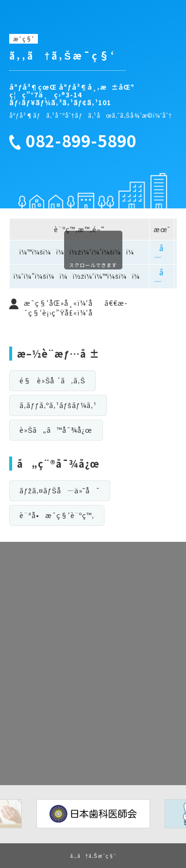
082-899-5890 (81, 141)
